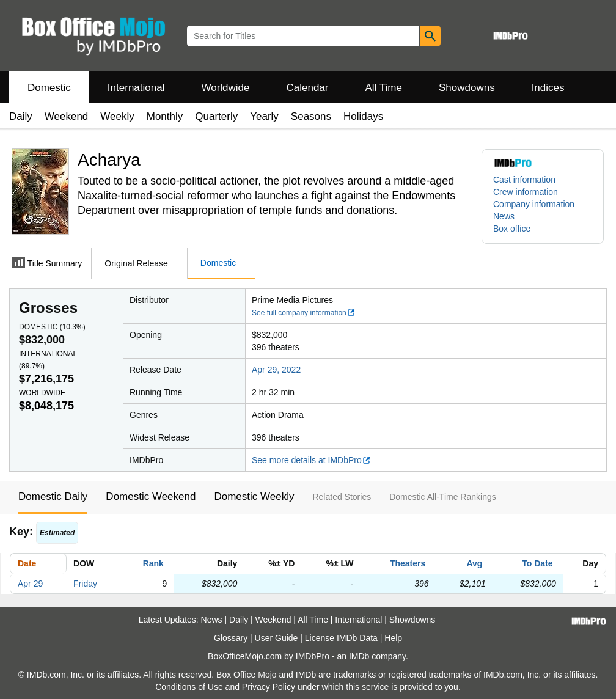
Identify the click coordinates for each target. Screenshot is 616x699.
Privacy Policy (269, 687)
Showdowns (467, 88)
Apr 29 (30, 584)
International (136, 88)
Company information (534, 204)
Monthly (165, 116)
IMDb (359, 656)
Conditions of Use (189, 687)
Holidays (363, 116)
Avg (474, 563)
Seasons (311, 116)
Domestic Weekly (254, 496)
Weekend (67, 116)
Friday (85, 584)
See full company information (304, 313)
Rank (153, 563)
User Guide (277, 638)
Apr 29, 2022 (276, 370)
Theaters (408, 563)
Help (393, 638)
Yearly (264, 116)
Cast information (524, 180)
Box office (512, 229)
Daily (21, 116)
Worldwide (225, 88)
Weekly (117, 116)
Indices (548, 88)
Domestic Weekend (151, 496)
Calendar (308, 88)
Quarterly (216, 116)
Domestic (49, 88)
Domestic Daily (53, 496)
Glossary (231, 638)
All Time (384, 88)
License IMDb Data (341, 638)
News (504, 216)
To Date (537, 563)
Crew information (526, 192)
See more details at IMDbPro (311, 460)
